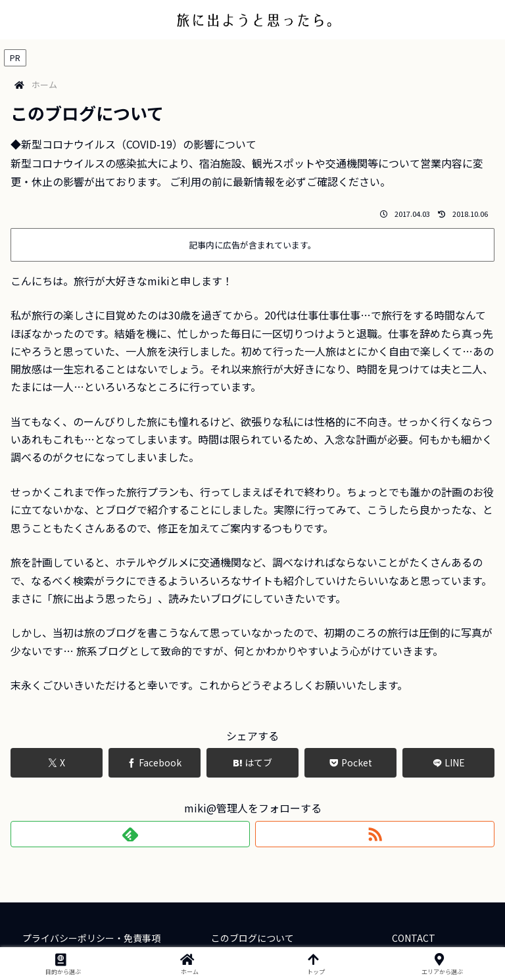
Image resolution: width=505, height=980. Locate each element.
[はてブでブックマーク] (252, 763)
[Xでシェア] (57, 763)
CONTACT (414, 938)
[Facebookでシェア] (155, 763)
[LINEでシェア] (448, 763)
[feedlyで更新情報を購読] (130, 834)
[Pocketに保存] (350, 763)
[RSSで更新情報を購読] (375, 834)
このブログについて (252, 938)
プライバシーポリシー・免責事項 (91, 938)
